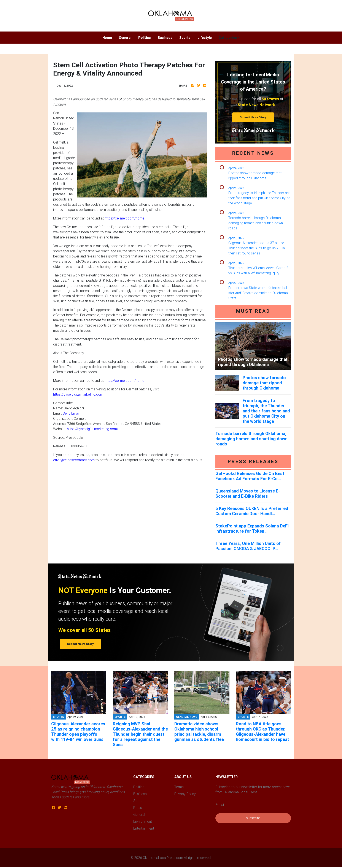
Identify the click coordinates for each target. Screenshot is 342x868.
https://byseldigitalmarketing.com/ (93, 429)
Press (138, 808)
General (125, 38)
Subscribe (253, 818)
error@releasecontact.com (74, 460)
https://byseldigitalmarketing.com (78, 394)
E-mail (220, 805)
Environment (143, 821)
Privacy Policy (185, 794)
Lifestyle (205, 38)
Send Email (71, 413)
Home (109, 37)
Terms (179, 787)
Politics (145, 38)
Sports (185, 38)
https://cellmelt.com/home (124, 218)
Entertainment (144, 828)
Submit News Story (253, 117)
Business (165, 38)
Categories (228, 38)
